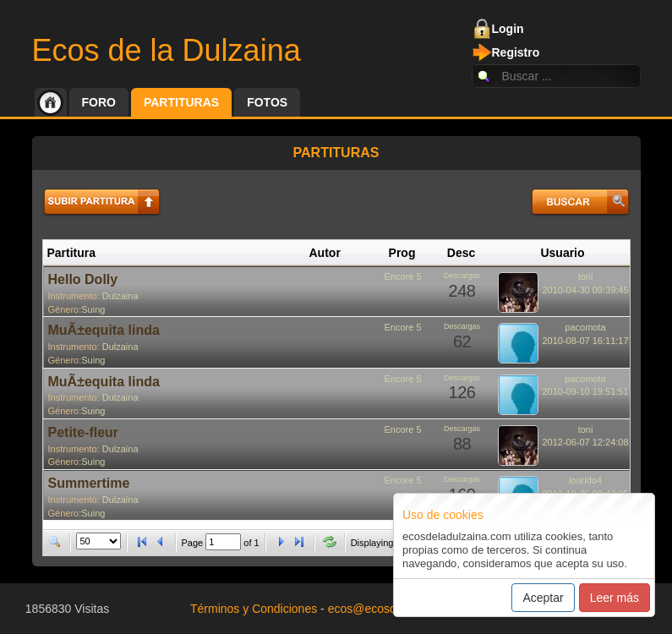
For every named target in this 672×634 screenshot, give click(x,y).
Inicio (51, 102)
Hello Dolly (83, 279)
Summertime (89, 483)
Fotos (267, 102)
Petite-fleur (84, 432)
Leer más (615, 598)
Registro (516, 52)
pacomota (585, 327)
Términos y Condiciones (254, 609)
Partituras (181, 102)
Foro (99, 102)
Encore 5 (402, 276)
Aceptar (543, 598)
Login (508, 29)
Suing (93, 309)
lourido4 (585, 480)
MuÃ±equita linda (104, 330)
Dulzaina (120, 296)
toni (586, 276)
